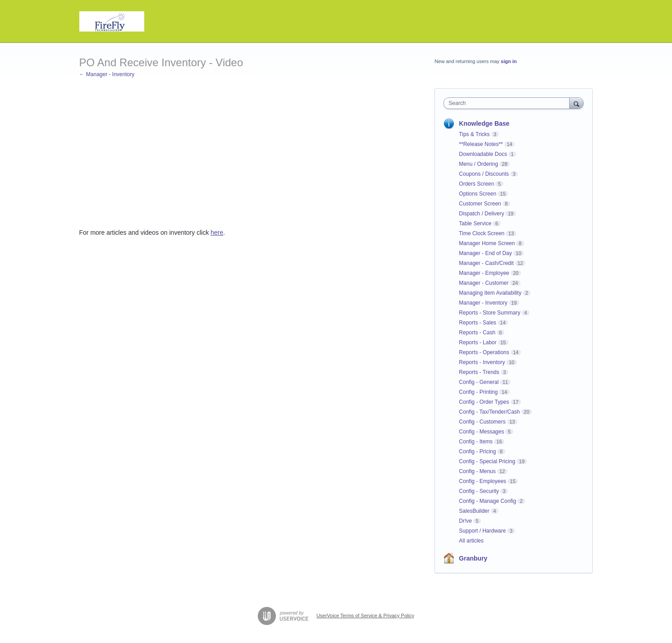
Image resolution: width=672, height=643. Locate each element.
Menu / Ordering (478, 164)
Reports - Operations (484, 352)
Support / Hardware (482, 531)
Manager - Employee (484, 273)
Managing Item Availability (490, 293)
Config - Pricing (477, 451)
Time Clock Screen (482, 233)
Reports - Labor (478, 342)
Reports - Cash (477, 333)
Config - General (479, 382)
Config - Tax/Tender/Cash (489, 412)
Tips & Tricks (474, 134)
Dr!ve (465, 521)
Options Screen (478, 194)
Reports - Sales (478, 323)
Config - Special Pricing (487, 461)
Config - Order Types (484, 402)
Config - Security (479, 491)
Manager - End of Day (485, 253)
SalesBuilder (474, 511)
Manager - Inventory (483, 303)
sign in (509, 61)
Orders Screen (476, 184)
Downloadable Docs (483, 154)
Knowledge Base (484, 123)
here (217, 233)
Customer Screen (480, 204)
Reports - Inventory (482, 362)
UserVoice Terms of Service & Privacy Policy (365, 616)
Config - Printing (478, 392)
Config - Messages (481, 432)
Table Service (475, 223)
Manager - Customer (484, 283)
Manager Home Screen (487, 243)
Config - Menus (477, 471)
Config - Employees (482, 481)
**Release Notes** (481, 144)
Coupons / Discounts (484, 174)
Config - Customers (482, 422)
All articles (471, 541)
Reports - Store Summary (489, 313)
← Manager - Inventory (107, 74)
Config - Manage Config (487, 501)
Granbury (473, 558)
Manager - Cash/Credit (486, 263)
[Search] (576, 103)
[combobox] (509, 103)
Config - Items (476, 442)
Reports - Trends (479, 372)
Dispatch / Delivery (481, 214)
